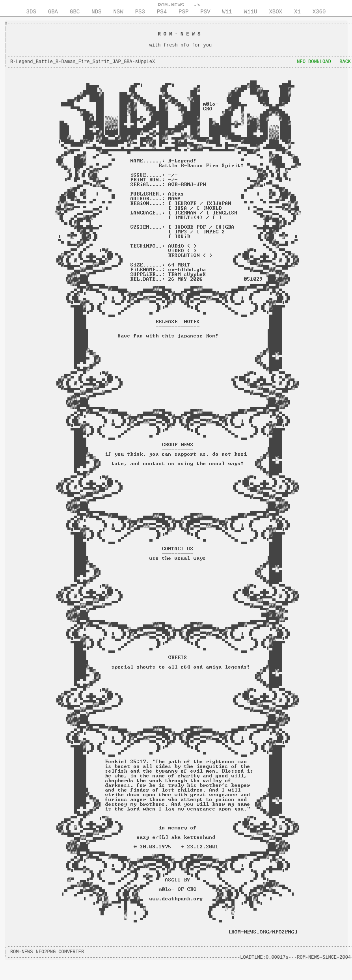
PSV (205, 12)
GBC (75, 12)
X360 (319, 12)
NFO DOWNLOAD (314, 62)
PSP (183, 12)
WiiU (251, 12)
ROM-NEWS (171, 6)
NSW (118, 12)
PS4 (162, 12)
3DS (31, 12)
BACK (345, 62)
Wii (227, 12)
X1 (297, 12)
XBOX (276, 12)
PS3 (140, 12)
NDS (96, 12)
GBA (53, 12)
